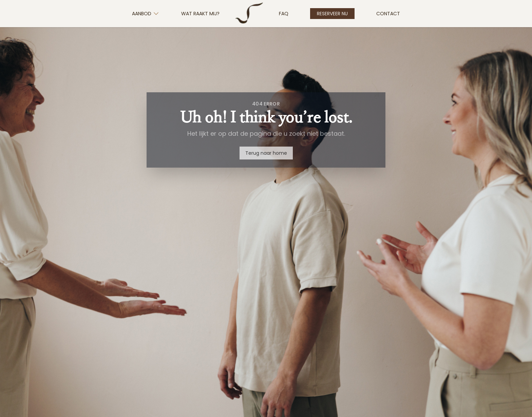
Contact (388, 14)
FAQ (284, 14)
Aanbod (146, 14)
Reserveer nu (332, 14)
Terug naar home (266, 153)
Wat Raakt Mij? (200, 14)
